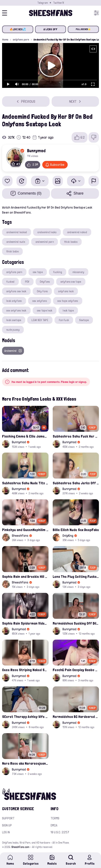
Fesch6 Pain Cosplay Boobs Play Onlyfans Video (76, 670)
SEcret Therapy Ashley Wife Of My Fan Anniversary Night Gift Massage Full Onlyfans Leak (25, 717)
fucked (10, 282)
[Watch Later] (22, 181)
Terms (55, 818)
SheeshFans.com (20, 847)
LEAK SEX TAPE (40, 320)
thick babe (12, 251)
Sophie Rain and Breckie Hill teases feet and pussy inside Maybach (25, 576)
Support (8, 818)
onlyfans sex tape (71, 282)
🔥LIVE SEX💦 (18, 29)
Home (5, 39)
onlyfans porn (21, 39)
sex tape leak (45, 310)
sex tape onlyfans (68, 301)
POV (27, 282)
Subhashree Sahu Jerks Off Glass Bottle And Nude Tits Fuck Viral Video (76, 483)
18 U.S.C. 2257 (60, 832)
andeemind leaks (47, 232)
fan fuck (64, 320)
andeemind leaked (17, 232)
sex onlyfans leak (16, 310)
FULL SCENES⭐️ (83, 29)
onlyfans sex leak (16, 291)
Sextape (84, 320)
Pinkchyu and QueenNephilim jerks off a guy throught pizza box (25, 530)
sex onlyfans (40, 301)
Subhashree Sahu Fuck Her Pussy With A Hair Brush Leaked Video (76, 436)
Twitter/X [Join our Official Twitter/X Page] (59, 3)
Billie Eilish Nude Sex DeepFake (76, 530)
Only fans (42, 291)
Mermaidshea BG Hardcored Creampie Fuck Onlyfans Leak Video (76, 717)
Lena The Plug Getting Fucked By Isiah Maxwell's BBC (76, 576)
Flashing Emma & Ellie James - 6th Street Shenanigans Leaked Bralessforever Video (25, 436)
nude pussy (13, 330)
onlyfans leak (66, 291)
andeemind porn (45, 242)
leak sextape (14, 320)
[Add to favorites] (7, 181)
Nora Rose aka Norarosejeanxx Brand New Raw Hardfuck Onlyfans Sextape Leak (25, 763)
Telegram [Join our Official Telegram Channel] (42, 3)
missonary (78, 272)
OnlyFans (45, 282)
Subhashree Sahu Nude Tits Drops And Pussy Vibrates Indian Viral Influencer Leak (25, 483)
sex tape (38, 272)
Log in (6, 832)
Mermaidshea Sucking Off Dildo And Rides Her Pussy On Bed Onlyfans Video (76, 623)
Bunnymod (36, 151)
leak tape (68, 310)
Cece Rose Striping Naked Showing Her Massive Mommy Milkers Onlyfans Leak (25, 670)
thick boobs (71, 242)
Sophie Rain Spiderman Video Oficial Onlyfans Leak (25, 623)
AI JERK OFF (51, 29)
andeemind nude (16, 242)
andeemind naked (77, 232)
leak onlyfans (14, 301)
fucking (58, 272)
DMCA (54, 825)
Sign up (7, 825)
